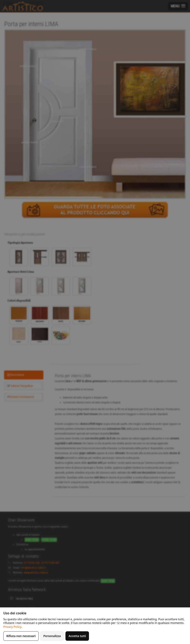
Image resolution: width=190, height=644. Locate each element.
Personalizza (52, 636)
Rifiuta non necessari (21, 636)
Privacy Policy (12, 627)
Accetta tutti (77, 636)
